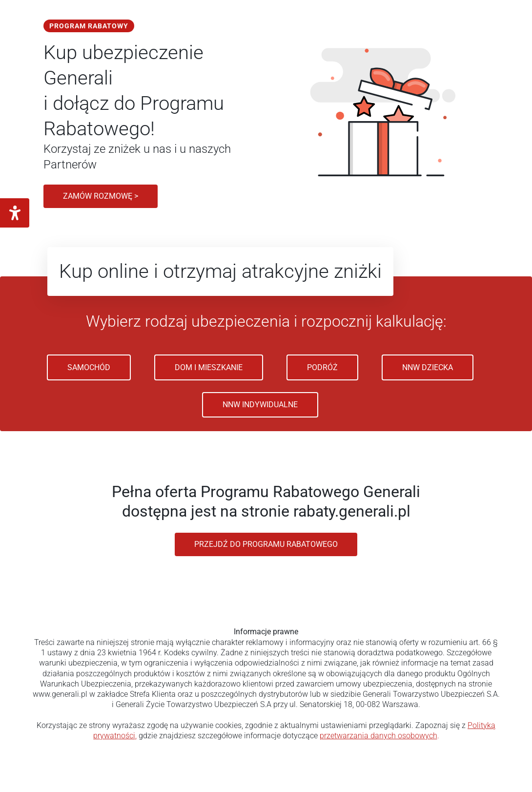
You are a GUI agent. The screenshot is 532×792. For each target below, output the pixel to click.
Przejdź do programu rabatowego (266, 544)
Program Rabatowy (89, 26)
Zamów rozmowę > (101, 196)
